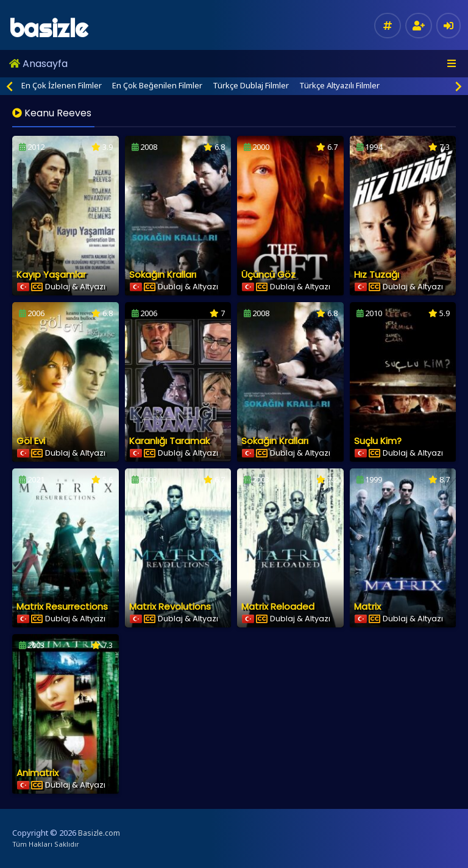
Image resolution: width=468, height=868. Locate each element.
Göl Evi (31, 441)
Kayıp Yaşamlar (51, 274)
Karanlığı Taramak (169, 441)
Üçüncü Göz (268, 274)
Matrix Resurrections (62, 606)
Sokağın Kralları (163, 274)
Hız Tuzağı (377, 274)
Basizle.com (99, 833)
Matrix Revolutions (170, 606)
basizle (48, 28)
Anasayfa (38, 64)
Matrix (367, 606)
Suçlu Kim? (378, 441)
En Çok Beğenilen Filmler (157, 85)
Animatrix (37, 773)
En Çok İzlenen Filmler (62, 85)
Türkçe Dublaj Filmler (251, 85)
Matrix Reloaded (278, 606)
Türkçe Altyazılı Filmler (339, 85)
